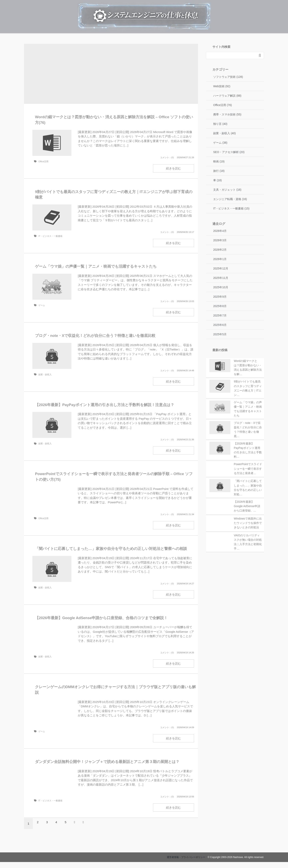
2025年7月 (220, 315)
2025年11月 (221, 278)
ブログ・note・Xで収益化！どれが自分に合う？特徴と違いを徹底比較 (95, 336)
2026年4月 (220, 231)
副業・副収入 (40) (224, 133)
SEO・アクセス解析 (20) (229, 152)
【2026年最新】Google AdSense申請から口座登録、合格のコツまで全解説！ (101, 618)
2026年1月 (220, 259)
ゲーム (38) (220, 143)
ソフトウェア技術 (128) (228, 77)
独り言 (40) (220, 124)
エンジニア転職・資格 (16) (230, 199)
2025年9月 (220, 297)
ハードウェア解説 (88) (227, 96)
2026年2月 (220, 250)
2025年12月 (221, 268)
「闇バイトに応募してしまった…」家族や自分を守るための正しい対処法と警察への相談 (111, 549)
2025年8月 (220, 306)
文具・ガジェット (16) (227, 190)
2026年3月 (220, 240)
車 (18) (217, 180)
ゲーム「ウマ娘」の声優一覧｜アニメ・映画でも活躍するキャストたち (96, 266)
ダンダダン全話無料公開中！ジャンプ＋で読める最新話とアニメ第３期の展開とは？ (107, 762)
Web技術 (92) (222, 86)
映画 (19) (219, 161)
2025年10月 (221, 287)
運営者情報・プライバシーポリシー (186, 857)
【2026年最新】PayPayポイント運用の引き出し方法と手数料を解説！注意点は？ (105, 405)
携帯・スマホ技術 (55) (227, 114)
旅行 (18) (219, 171)
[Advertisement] (111, 75)
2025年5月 (220, 334)
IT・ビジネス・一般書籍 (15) (231, 208)
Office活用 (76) (222, 105)
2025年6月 (220, 325)
